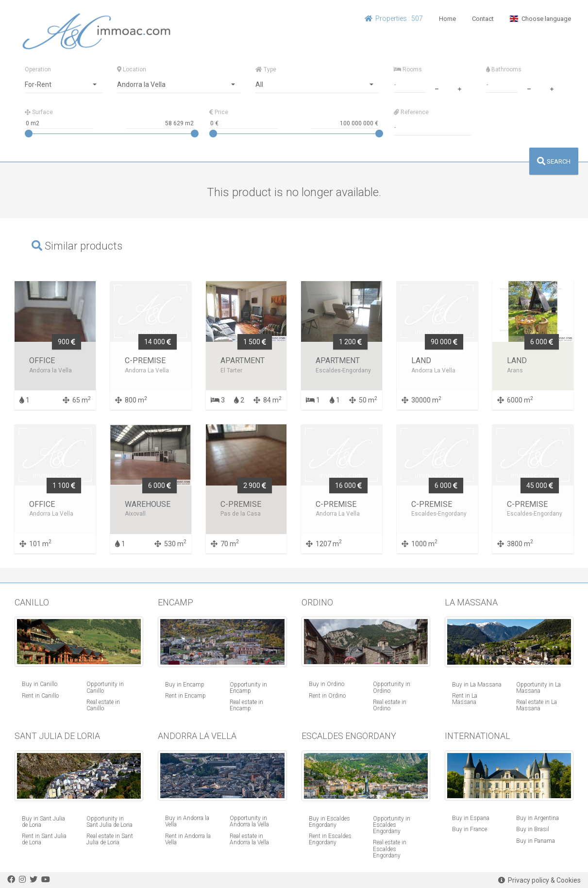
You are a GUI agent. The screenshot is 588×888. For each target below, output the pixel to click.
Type (266, 69)
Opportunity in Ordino (392, 687)
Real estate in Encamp (246, 705)
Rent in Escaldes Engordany (330, 839)
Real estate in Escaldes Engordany (390, 849)
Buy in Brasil (533, 829)
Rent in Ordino (327, 696)
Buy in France (470, 829)
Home (447, 19)
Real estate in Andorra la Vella (249, 839)
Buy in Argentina (538, 818)
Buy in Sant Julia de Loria (43, 822)
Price (219, 112)
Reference (411, 112)
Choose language (540, 19)
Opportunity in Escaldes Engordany (392, 825)
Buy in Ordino (327, 684)
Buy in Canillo (40, 684)
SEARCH (554, 161)
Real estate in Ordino (390, 705)
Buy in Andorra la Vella (187, 821)
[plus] (460, 88)
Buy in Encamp (185, 685)
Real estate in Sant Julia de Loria (110, 839)
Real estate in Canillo (103, 705)
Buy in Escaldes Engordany (329, 822)
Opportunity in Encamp (248, 688)
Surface (39, 112)
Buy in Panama (536, 841)
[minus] (437, 88)
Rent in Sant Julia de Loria (44, 839)
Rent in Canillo (40, 696)
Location (132, 69)
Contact (483, 19)
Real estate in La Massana (537, 705)
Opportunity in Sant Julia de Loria (109, 822)
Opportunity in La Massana (538, 688)
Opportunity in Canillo (105, 687)
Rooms (408, 69)
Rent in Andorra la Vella (188, 839)
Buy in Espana (471, 818)
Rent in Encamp (185, 696)
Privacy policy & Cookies (539, 880)
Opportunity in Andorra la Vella (249, 821)
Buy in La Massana (477, 685)
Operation (38, 69)
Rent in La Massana (465, 699)
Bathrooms (504, 69)
